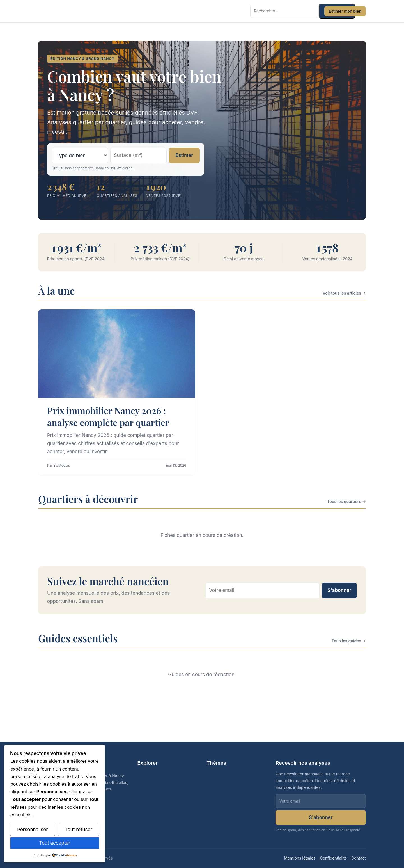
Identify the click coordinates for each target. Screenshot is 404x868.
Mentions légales (300, 858)
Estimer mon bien (345, 11)
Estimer (184, 155)
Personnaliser (32, 830)
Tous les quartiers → (346, 501)
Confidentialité (333, 858)
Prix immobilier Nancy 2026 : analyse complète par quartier (108, 416)
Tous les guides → (349, 641)
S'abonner (339, 590)
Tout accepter (55, 843)
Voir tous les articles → (344, 293)
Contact (359, 858)
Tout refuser (79, 830)
